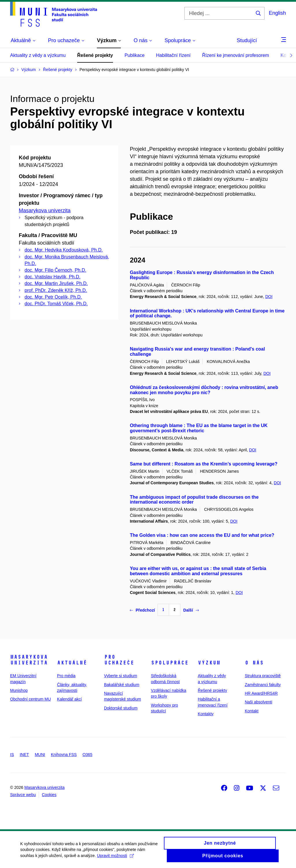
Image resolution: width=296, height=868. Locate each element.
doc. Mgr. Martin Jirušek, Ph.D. (56, 283)
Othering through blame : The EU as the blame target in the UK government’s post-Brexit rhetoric (199, 428)
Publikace (135, 55)
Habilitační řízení (173, 55)
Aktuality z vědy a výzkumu (38, 55)
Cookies (49, 795)
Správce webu (23, 795)
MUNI (40, 755)
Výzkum (209, 663)
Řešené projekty (95, 55)
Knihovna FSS (64, 755)
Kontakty (206, 714)
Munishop (19, 690)
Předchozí (142, 610)
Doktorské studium (121, 708)
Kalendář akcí (69, 699)
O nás (254, 663)
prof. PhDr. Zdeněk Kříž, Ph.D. (56, 290)
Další (191, 610)
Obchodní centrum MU (30, 699)
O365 (87, 755)
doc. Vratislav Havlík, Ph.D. (52, 277)
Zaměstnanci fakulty (263, 685)
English (277, 13)
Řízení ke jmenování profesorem (235, 55)
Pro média (66, 676)
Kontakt (252, 711)
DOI (269, 297)
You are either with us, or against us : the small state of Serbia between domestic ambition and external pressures (198, 571)
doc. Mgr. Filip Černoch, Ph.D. (55, 270)
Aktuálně (72, 663)
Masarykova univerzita (45, 211)
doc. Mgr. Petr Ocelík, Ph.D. (53, 297)
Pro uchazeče (119, 660)
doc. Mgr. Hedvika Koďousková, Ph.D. (64, 250)
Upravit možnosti (115, 858)
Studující (247, 40)
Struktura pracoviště (263, 676)
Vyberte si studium (121, 676)
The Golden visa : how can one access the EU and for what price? (202, 535)
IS (12, 755)
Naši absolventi (259, 702)
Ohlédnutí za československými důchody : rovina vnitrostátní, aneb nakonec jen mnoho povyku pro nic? (204, 390)
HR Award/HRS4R (261, 693)
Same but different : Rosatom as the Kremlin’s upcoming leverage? (204, 464)
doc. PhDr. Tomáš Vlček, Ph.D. (56, 304)
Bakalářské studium (122, 685)
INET (24, 755)
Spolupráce (170, 663)
